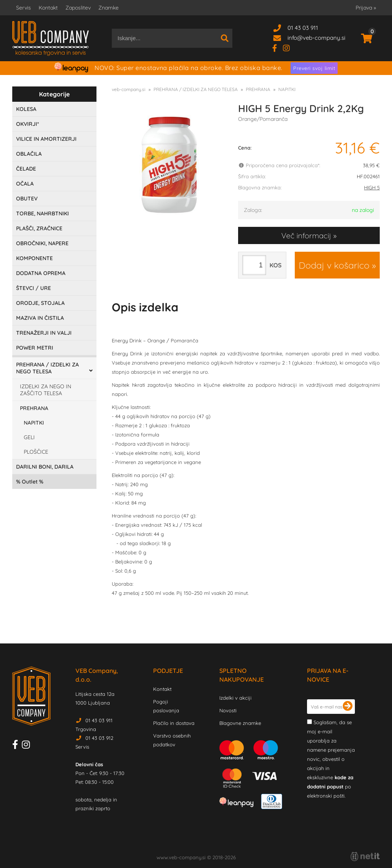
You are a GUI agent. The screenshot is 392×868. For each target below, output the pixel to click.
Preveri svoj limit (314, 68)
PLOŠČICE (36, 452)
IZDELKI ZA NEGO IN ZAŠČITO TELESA (46, 390)
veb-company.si (129, 89)
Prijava (366, 8)
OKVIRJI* (28, 124)
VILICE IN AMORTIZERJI (46, 139)
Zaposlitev (78, 8)
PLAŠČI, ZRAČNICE (39, 228)
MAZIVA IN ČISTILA (40, 318)
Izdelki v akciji (235, 698)
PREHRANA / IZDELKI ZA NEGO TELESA (47, 368)
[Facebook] (278, 48)
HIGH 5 (372, 187)
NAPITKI (34, 423)
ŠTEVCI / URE (33, 288)
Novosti (228, 710)
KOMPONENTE (34, 258)
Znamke (109, 8)
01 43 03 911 (303, 28)
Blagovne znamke (240, 723)
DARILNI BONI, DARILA (45, 467)
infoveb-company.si (316, 38)
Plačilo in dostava (174, 723)
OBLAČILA (29, 154)
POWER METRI (35, 348)
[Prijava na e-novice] (348, 707)
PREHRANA (34, 408)
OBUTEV (27, 199)
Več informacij (306, 235)
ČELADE (26, 169)
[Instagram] (289, 48)
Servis (24, 8)
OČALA (25, 184)
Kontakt (48, 8)
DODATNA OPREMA (41, 273)
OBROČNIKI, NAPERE (42, 243)
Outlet (30, 482)
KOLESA (26, 109)
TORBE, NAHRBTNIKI (42, 213)
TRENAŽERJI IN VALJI (44, 333)
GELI (29, 437)
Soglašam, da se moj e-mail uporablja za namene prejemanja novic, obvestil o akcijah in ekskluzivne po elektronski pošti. (331, 759)
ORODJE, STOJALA (40, 303)
